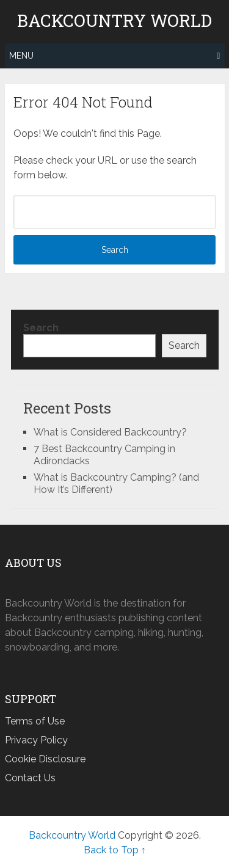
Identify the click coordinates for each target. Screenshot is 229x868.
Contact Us (30, 778)
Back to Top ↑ (115, 850)
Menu (21, 56)
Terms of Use (35, 721)
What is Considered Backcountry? (110, 432)
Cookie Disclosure (45, 759)
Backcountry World (114, 21)
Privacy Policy (36, 740)
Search (41, 328)
